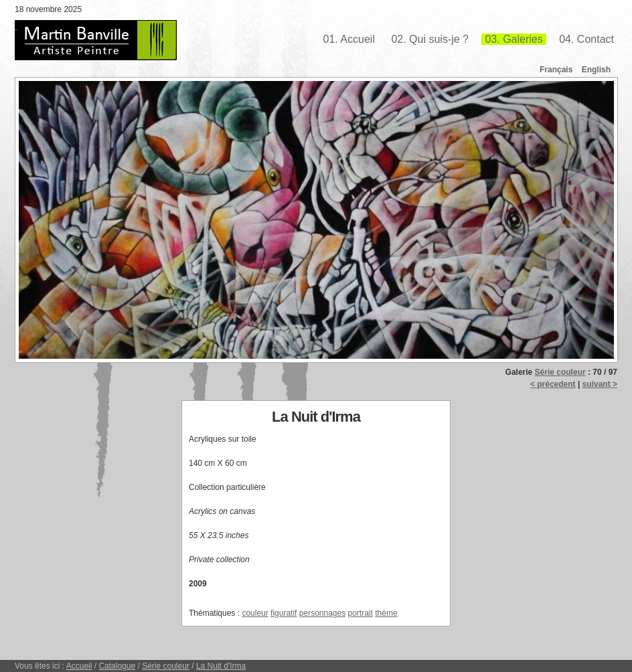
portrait (361, 613)
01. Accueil (349, 39)
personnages (322, 613)
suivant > (600, 384)
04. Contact (586, 39)
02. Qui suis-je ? (430, 39)
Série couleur (560, 372)
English (596, 70)
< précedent (553, 384)
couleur (255, 613)
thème (386, 613)
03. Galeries (513, 39)
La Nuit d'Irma (221, 666)
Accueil (79, 666)
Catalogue (117, 666)
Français (556, 70)
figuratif (284, 613)
